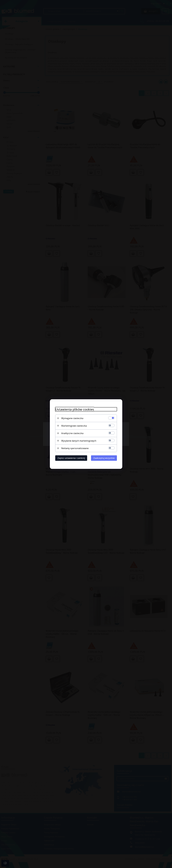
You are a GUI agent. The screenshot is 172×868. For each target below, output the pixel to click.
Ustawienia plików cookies (75, 409)
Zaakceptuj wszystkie (104, 458)
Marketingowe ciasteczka (74, 426)
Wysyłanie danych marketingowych (79, 441)
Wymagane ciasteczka (72, 418)
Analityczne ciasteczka (72, 433)
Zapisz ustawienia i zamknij (71, 458)
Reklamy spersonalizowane (75, 448)
